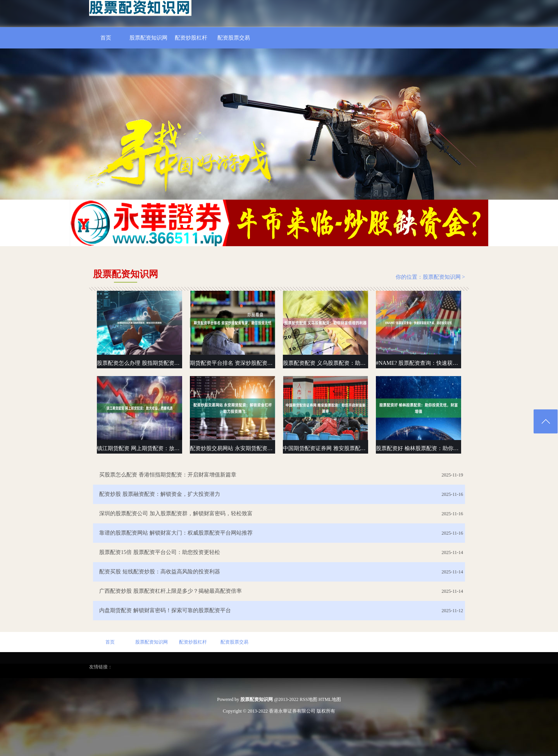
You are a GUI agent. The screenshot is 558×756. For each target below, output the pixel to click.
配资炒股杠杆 (191, 38)
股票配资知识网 (148, 38)
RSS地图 (308, 699)
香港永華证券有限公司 (292, 711)
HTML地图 (330, 699)
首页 (106, 38)
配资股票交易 (234, 38)
